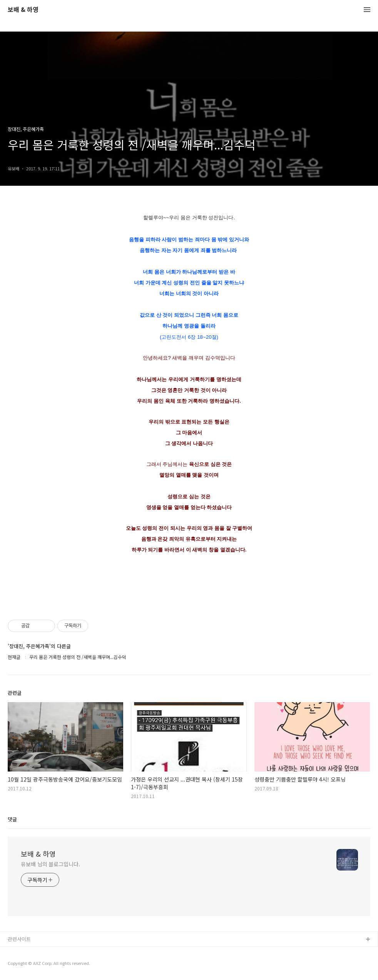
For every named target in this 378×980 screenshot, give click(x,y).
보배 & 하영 (23, 10)
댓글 (12, 819)
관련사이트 (19, 939)
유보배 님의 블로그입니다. (50, 864)
